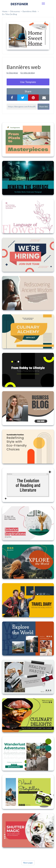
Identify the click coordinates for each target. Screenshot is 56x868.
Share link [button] (43, 107)
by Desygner (12, 73)
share (28, 91)
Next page (28, 863)
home (5, 11)
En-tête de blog (10, 14)
